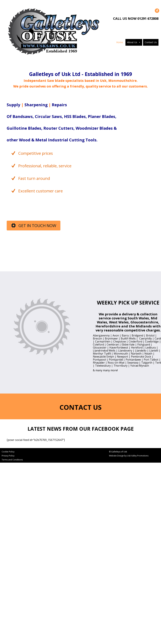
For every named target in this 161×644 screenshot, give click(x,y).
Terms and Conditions (12, 460)
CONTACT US (81, 407)
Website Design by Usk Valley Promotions (129, 456)
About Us (132, 42)
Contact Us (151, 42)
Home (120, 42)
